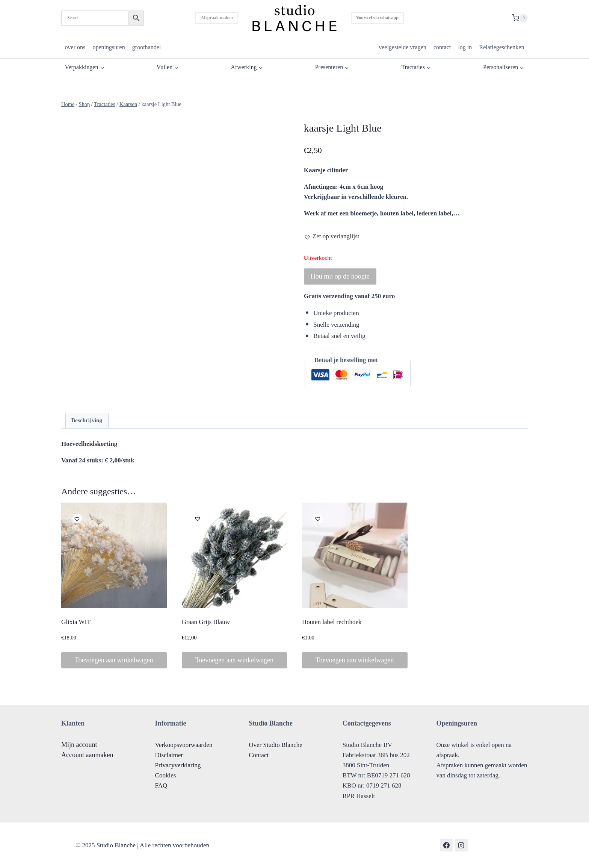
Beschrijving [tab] (87, 420)
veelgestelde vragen (402, 47)
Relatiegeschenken (501, 47)
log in (465, 47)
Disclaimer (169, 755)
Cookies (166, 775)
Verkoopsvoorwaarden (184, 745)
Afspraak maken (217, 18)
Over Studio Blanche (276, 745)
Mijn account (79, 745)
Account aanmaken (87, 755)
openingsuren (109, 47)
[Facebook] (446, 845)
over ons (75, 47)
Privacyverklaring (178, 765)
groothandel (146, 47)
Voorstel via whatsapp (377, 18)
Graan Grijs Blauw (206, 622)
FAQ (161, 785)
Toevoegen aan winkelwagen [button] (114, 660)
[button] (332, 236)
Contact (259, 755)
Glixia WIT (76, 622)
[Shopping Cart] (520, 18)
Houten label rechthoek (332, 622)
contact (442, 47)
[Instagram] (461, 845)
